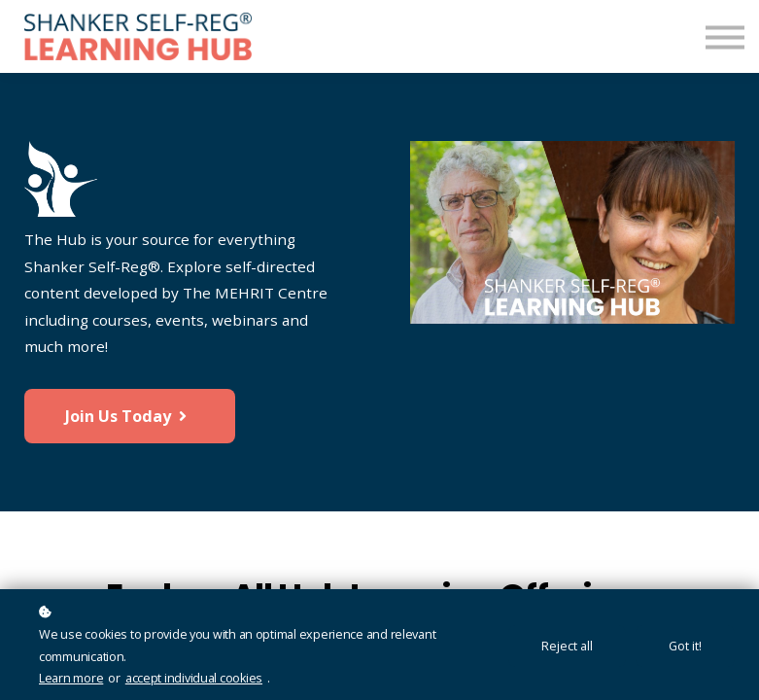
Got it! (685, 646)
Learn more (71, 678)
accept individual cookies (194, 678)
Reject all (567, 646)
